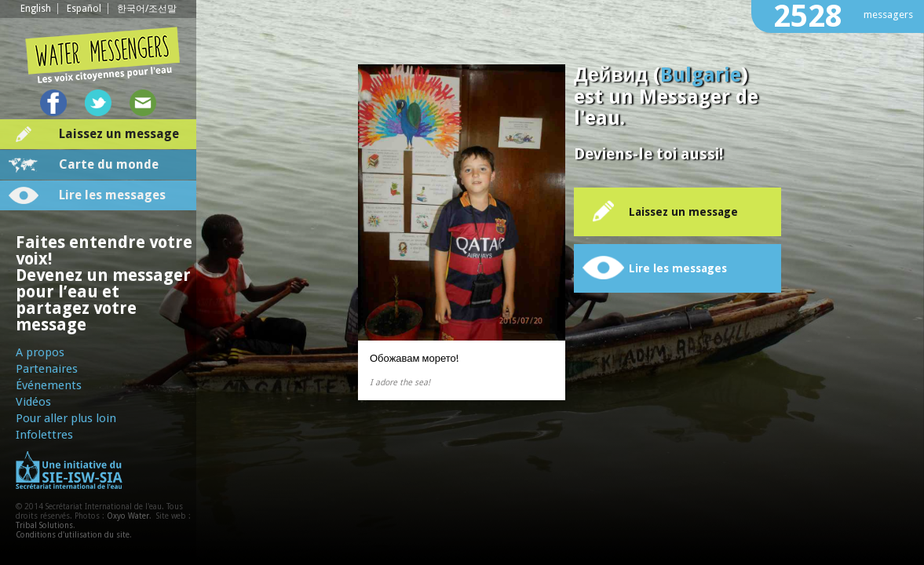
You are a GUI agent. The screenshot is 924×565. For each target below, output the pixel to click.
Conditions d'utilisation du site (73, 535)
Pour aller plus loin (66, 418)
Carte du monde (109, 164)
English (36, 9)
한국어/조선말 (147, 9)
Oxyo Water (128, 516)
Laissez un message (119, 134)
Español (84, 9)
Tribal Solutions (44, 525)
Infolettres (44, 435)
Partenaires (47, 369)
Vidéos (33, 402)
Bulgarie (701, 75)
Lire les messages (112, 195)
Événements (49, 385)
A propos (40, 352)
